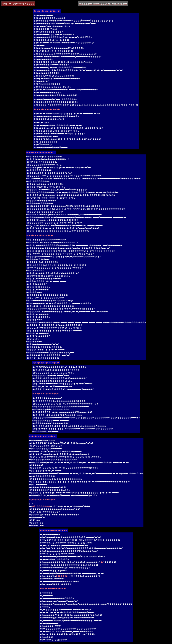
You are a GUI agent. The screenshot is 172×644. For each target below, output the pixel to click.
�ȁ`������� (34, 507)
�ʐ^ (102, 562)
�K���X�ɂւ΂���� (60, 576)
